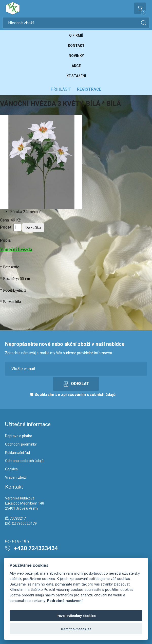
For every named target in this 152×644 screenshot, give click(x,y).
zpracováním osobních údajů (88, 395)
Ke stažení (76, 76)
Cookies (11, 469)
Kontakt (76, 46)
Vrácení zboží (16, 477)
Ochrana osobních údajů (24, 461)
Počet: (6, 227)
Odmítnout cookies (76, 629)
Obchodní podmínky (21, 444)
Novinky (76, 56)
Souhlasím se (73, 395)
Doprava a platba (19, 436)
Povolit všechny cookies (76, 616)
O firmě (76, 35)
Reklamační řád (17, 453)
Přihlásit (61, 89)
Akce (76, 66)
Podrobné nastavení (65, 601)
